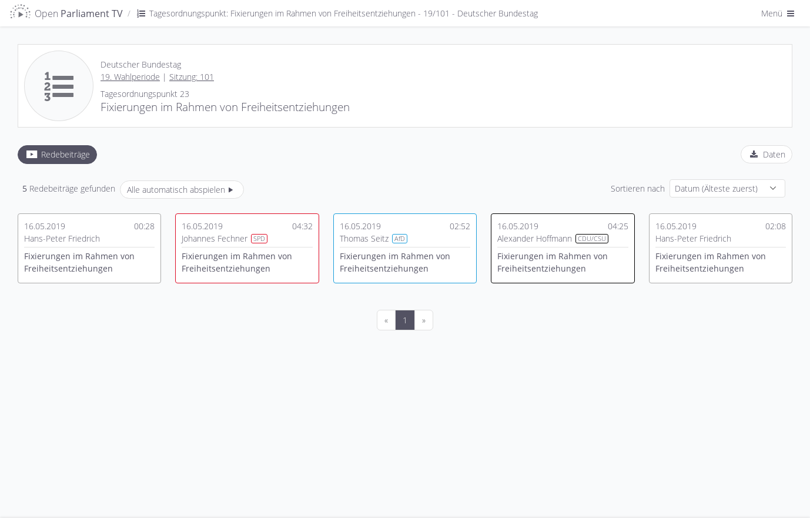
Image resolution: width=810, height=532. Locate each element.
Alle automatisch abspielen (182, 190)
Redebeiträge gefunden (69, 188)
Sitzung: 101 (192, 77)
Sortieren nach (638, 188)
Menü (779, 13)
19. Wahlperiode (130, 77)
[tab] (57, 155)
